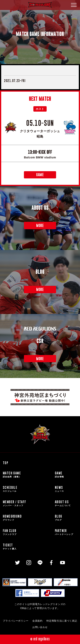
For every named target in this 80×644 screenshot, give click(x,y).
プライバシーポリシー (16, 621)
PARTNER (66, 532)
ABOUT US (66, 503)
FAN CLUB (28, 532)
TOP (6, 463)
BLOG (66, 518)
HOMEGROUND (28, 518)
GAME (40, 175)
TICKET (28, 547)
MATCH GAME (28, 475)
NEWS (66, 489)
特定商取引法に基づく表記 (62, 621)
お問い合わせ (40, 627)
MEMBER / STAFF (28, 503)
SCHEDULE (28, 489)
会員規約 (37, 621)
